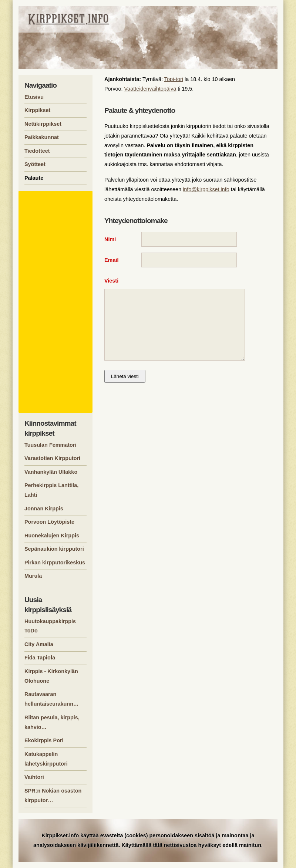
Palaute (34, 178)
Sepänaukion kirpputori (54, 549)
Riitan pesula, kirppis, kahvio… (52, 722)
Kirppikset (37, 110)
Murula (33, 576)
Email (111, 262)
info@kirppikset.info (206, 189)
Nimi (110, 239)
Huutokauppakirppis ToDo (50, 626)
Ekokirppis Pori (44, 740)
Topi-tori (174, 79)
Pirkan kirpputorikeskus (55, 563)
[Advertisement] (57, 302)
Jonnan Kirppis (44, 509)
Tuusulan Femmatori (50, 445)
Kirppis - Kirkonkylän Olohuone (51, 676)
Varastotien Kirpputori (52, 458)
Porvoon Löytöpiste (49, 522)
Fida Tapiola (40, 658)
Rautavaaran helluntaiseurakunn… (51, 699)
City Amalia (39, 644)
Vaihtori (34, 777)
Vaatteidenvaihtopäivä (150, 89)
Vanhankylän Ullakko (51, 472)
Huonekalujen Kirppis (52, 536)
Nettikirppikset (43, 124)
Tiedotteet (37, 151)
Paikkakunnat (42, 137)
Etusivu (34, 97)
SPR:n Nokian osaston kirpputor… (53, 796)
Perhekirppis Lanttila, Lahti (51, 490)
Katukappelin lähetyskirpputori (46, 759)
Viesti (111, 284)
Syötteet (35, 164)
